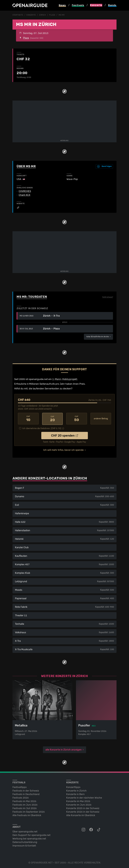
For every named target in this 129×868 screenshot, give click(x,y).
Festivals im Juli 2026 (25, 808)
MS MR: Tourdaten (32, 297)
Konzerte (31, 15)
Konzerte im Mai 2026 (78, 801)
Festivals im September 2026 (29, 811)
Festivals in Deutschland (26, 794)
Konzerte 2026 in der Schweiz (83, 811)
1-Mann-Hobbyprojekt (65, 379)
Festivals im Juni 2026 (25, 804)
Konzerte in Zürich (76, 790)
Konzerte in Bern (75, 794)
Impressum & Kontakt (24, 845)
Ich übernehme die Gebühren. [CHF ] (42, 428)
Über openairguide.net (25, 831)
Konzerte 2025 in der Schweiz (83, 808)
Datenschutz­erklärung (25, 842)
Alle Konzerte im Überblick (81, 815)
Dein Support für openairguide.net (31, 835)
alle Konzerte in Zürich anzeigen (63, 749)
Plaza (52, 15)
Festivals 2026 (21, 797)
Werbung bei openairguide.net (29, 838)
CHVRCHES (25, 191)
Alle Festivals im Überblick (27, 815)
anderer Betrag (101, 418)
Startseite (18, 15)
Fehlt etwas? (108, 297)
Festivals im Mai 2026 (24, 801)
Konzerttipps (73, 787)
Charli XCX (24, 195)
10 (28, 418)
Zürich (42, 15)
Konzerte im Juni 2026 (79, 804)
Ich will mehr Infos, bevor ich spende (63, 449)
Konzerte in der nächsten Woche (84, 797)
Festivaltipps (20, 787)
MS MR (62, 15)
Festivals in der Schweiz (26, 790)
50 (77, 418)
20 (53, 418)
